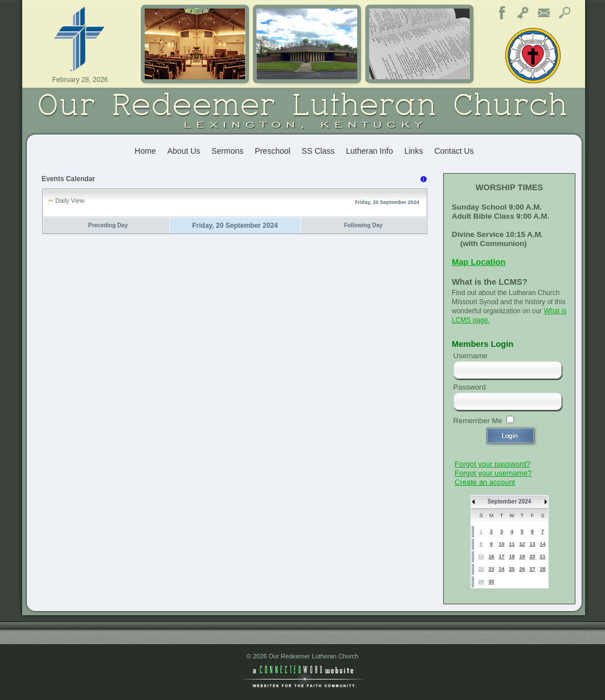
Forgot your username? (493, 473)
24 (501, 569)
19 (522, 556)
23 (491, 569)
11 (512, 544)
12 (522, 544)
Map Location (479, 262)
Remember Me (478, 421)
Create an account (485, 482)
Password (470, 387)
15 (481, 556)
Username (471, 356)
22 (481, 569)
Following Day (363, 225)
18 (512, 556)
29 (481, 582)
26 (522, 569)
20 (532, 556)
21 (542, 556)
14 (542, 544)
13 (532, 544)
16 (491, 556)
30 (491, 582)
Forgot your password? (492, 464)
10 (501, 544)
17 (501, 556)
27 (532, 569)
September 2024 (510, 502)
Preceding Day (108, 225)
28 (542, 569)
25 (512, 569)
